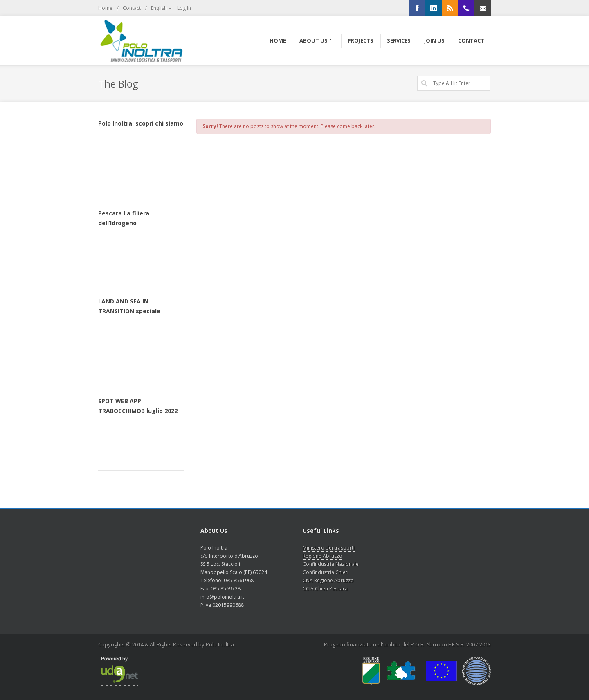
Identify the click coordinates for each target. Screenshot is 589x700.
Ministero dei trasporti (329, 548)
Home (105, 8)
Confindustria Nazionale (331, 564)
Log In (184, 8)
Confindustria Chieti (326, 572)
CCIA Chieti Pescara (325, 589)
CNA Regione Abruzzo (328, 580)
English (162, 8)
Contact (132, 8)
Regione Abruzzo (323, 556)
